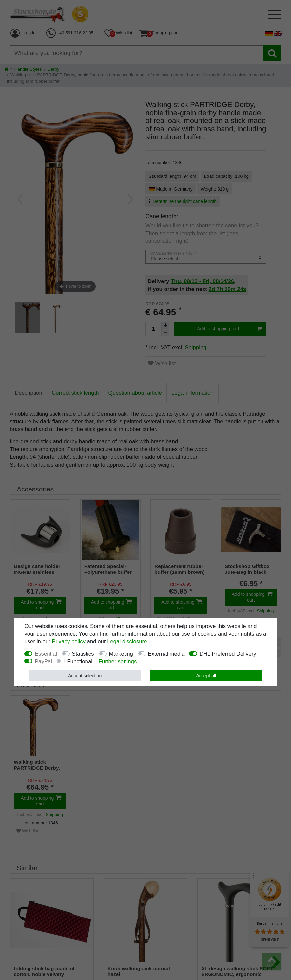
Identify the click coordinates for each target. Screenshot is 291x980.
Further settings (118, 662)
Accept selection (85, 676)
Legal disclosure (127, 642)
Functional (80, 662)
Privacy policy (69, 642)
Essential (46, 654)
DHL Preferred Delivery (228, 654)
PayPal (43, 662)
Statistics (83, 654)
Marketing (121, 654)
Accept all (206, 676)
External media (166, 654)
